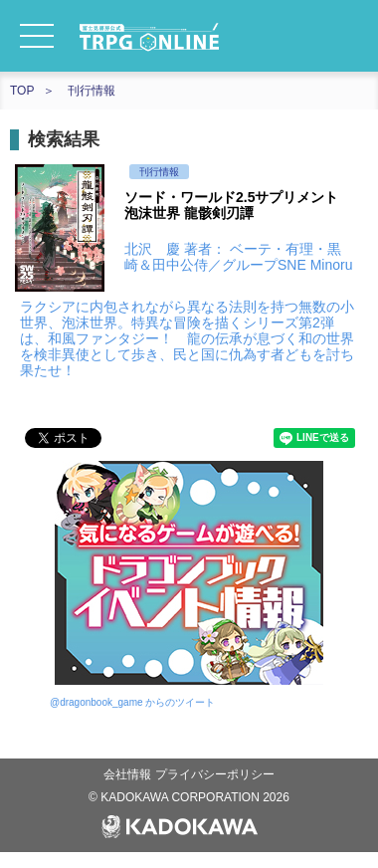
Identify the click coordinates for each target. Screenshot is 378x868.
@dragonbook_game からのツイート (132, 702)
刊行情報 (92, 91)
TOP (22, 91)
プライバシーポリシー (215, 774)
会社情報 (129, 774)
